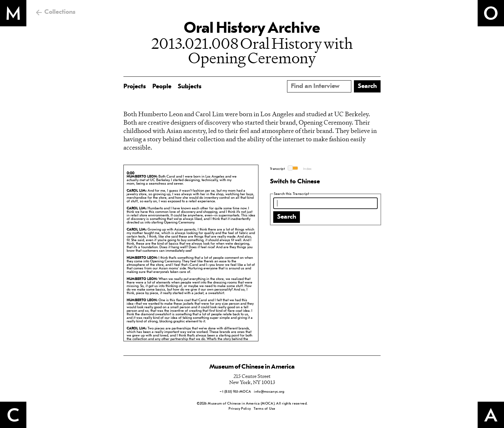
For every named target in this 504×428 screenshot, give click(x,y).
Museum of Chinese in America (252, 367)
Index (307, 169)
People (162, 87)
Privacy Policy (240, 409)
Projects (135, 87)
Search (287, 217)
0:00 (130, 173)
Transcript (277, 169)
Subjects (190, 87)
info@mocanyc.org (269, 392)
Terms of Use (264, 409)
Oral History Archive (252, 29)
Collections (60, 12)
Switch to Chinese (295, 182)
